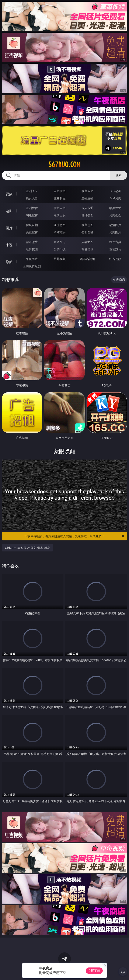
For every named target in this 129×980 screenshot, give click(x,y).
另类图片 (115, 232)
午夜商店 (32, 259)
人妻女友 (87, 242)
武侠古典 (115, 242)
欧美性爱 (115, 208)
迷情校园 (32, 249)
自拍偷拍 (60, 191)
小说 (9, 245)
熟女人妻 (32, 198)
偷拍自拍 (60, 208)
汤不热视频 (87, 259)
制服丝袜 (32, 215)
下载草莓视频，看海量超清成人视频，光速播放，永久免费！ (75, 536)
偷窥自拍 (32, 225)
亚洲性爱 (32, 208)
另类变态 (115, 215)
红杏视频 (115, 259)
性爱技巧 (115, 249)
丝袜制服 (60, 198)
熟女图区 (87, 232)
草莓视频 (60, 259)
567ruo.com (64, 165)
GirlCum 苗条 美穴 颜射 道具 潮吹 (27, 548)
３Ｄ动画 (115, 191)
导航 (9, 262)
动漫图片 (115, 225)
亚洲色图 (60, 225)
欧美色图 (87, 225)
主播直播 (87, 198)
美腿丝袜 (32, 232)
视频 (9, 194)
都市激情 (32, 242)
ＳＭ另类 (115, 198)
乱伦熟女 (87, 215)
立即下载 (94, 971)
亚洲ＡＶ (32, 191)
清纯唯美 (60, 232)
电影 (9, 211)
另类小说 (60, 249)
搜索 (119, 175)
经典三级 (60, 215)
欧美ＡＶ (87, 191)
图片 (9, 228)
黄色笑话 (87, 249)
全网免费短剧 (32, 266)
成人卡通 (87, 208)
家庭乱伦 (60, 242)
